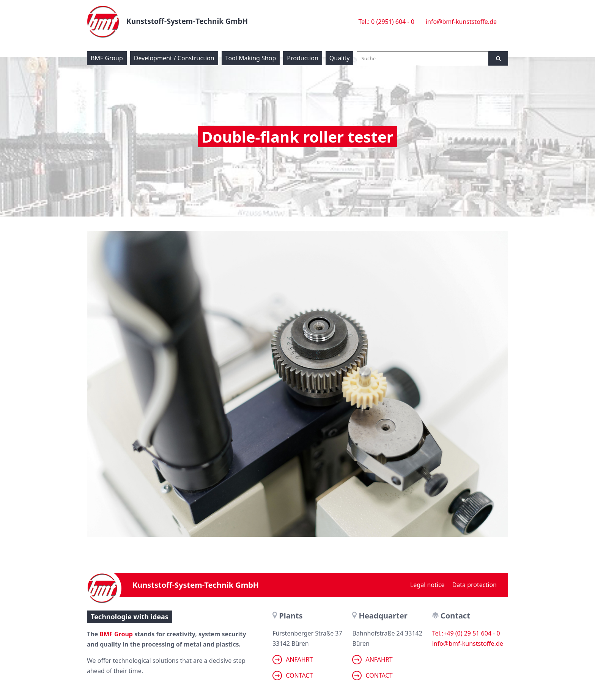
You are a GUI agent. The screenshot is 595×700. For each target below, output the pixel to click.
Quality (340, 58)
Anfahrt (293, 660)
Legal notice (427, 585)
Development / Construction (174, 58)
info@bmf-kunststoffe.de (461, 22)
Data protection (475, 585)
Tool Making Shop (251, 58)
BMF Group (107, 58)
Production (303, 58)
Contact (293, 676)
